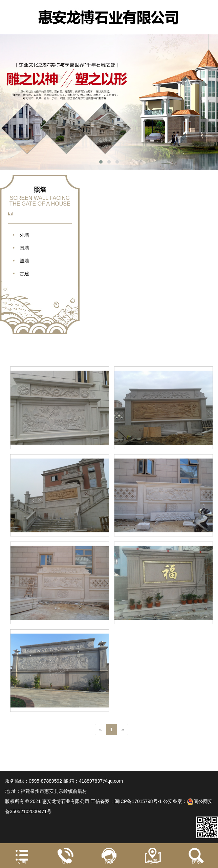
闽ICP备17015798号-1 (138, 801)
